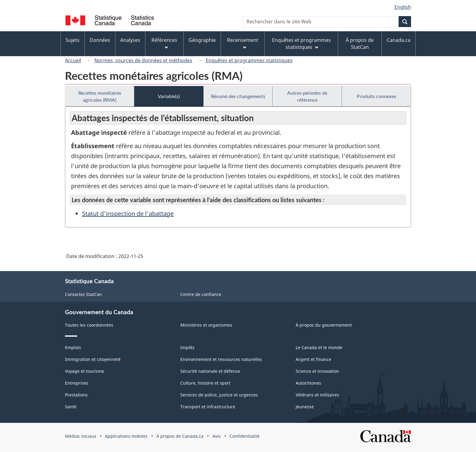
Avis (217, 436)
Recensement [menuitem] (243, 43)
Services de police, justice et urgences (219, 395)
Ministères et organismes (206, 325)
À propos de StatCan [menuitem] (360, 44)
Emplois (73, 347)
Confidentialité (245, 436)
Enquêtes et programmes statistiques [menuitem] (301, 44)
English (403, 7)
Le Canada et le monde (319, 347)
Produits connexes (376, 96)
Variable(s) (169, 96)
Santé (71, 407)
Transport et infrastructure (208, 407)
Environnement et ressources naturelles (221, 359)
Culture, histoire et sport (205, 383)
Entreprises (77, 383)
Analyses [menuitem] (130, 40)
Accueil (73, 60)
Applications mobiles (126, 436)
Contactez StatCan (83, 294)
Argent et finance (313, 359)
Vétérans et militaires (317, 395)
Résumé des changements (238, 96)
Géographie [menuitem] (202, 40)
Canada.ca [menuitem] (399, 40)
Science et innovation (317, 371)
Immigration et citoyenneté (93, 359)
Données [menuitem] (100, 40)
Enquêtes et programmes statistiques (249, 60)
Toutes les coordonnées (89, 325)
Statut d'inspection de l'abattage (128, 214)
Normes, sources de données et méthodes (143, 60)
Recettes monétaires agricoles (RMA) (100, 96)
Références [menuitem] (164, 43)
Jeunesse (305, 407)
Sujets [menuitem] (73, 40)
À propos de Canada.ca (180, 436)
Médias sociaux (81, 436)
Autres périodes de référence (307, 96)
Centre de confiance (201, 294)
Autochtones (308, 383)
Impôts (187, 347)
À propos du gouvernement (324, 325)
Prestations (76, 395)
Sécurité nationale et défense (210, 371)
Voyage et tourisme (85, 371)
